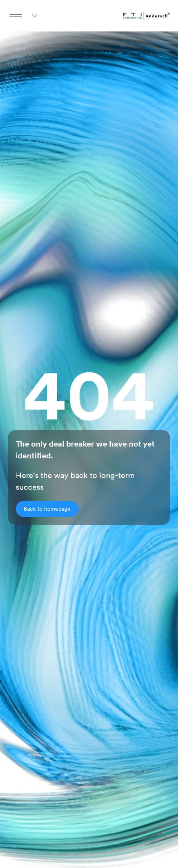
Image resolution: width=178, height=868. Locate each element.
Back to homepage (47, 509)
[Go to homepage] (146, 16)
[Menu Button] (16, 16)
